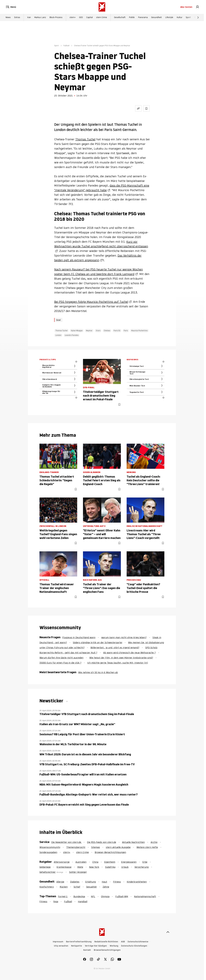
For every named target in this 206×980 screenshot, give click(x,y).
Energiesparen (129, 862)
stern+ (73, 17)
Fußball (66, 46)
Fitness (117, 882)
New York (94, 867)
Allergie (60, 882)
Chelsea (107, 331)
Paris (126, 331)
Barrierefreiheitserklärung (79, 942)
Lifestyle (169, 17)
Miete (80, 867)
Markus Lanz (40, 17)
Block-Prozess (56, 17)
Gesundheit (156, 17)
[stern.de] (102, 7)
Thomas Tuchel (85, 139)
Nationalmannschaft (145, 896)
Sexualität (91, 887)
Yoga (56, 901)
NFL (93, 896)
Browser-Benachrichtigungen (110, 852)
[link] (197, 7)
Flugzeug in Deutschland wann (79, 637)
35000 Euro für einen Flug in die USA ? (60, 663)
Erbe (145, 862)
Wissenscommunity (50, 847)
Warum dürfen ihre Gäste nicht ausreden (61, 658)
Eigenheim (110, 862)
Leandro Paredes (72, 335)
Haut (104, 882)
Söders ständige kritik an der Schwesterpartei (98, 642)
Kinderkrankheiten (137, 882)
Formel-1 (63, 896)
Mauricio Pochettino (139, 331)
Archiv (154, 842)
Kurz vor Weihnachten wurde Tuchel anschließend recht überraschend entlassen (101, 244)
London (58, 335)
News (8, 17)
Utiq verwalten (61, 946)
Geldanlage (45, 867)
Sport (188, 17)
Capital (89, 17)
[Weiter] (198, 17)
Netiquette (77, 946)
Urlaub (125, 867)
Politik (132, 17)
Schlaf (77, 887)
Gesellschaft (120, 17)
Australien (81, 862)
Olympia (105, 896)
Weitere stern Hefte (147, 847)
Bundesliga (79, 896)
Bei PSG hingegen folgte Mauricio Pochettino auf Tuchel (91, 302)
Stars (98, 331)
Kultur (179, 17)
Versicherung (142, 867)
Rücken (64, 887)
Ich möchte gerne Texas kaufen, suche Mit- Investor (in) (118, 663)
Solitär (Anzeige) (78, 872)
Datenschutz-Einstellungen (134, 946)
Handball (83, 901)
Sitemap (96, 847)
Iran (29, 17)
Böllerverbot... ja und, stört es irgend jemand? (115, 648)
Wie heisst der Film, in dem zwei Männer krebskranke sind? (121, 658)
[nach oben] (168, 932)
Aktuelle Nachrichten (133, 842)
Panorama (143, 17)
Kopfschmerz (47, 887)
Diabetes (75, 882)
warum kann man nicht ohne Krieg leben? (124, 637)
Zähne (106, 887)
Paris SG (117, 331)
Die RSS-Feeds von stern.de (102, 842)
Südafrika (110, 867)
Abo (186, 7)
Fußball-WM (122, 896)
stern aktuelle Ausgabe (118, 847)
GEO (81, 17)
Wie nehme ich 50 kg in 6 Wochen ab (98, 672)
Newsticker (52, 701)
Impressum (58, 942)
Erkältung (91, 882)
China (95, 862)
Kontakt (87, 950)
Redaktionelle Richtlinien (106, 942)
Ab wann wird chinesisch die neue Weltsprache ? (129, 653)
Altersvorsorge (62, 862)
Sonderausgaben (48, 852)
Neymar (89, 331)
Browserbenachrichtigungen (107, 950)
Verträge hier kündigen (96, 946)
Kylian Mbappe (77, 331)
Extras (17, 17)
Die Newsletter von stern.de (67, 842)
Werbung (114, 946)
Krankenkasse (64, 867)
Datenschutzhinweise (138, 942)
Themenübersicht (76, 847)
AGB (123, 942)
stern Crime (102, 17)
